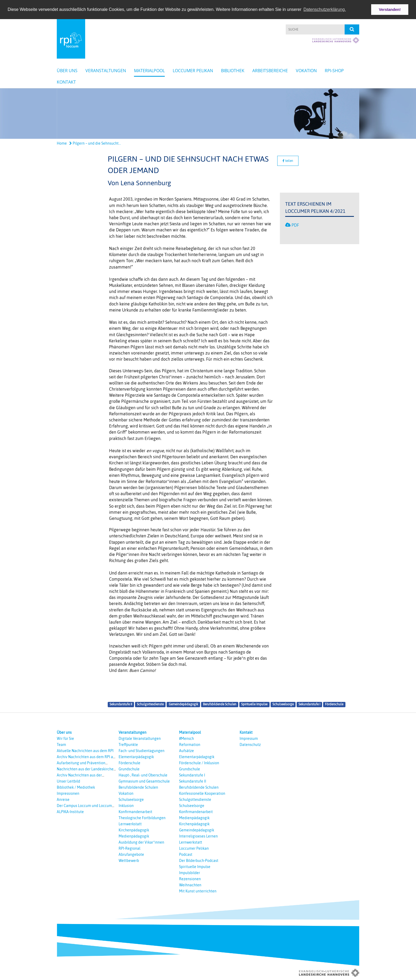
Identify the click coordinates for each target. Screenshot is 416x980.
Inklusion (126, 805)
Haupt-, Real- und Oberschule (143, 775)
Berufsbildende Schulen (220, 704)
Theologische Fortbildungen (142, 818)
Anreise (63, 799)
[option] (208, 114)
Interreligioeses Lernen (198, 836)
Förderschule (334, 704)
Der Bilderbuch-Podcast (199, 860)
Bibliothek (233, 71)
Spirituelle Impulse (254, 704)
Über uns (67, 71)
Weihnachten (190, 885)
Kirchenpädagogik (134, 830)
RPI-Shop (334, 71)
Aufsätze (187, 750)
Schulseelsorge (283, 704)
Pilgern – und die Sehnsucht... (95, 143)
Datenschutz (250, 744)
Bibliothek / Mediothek (76, 787)
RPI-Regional (129, 848)
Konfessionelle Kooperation (202, 793)
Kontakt (66, 82)
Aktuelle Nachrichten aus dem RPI (85, 750)
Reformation (190, 744)
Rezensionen (190, 879)
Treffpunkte (128, 744)
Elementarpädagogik (136, 757)
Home (62, 143)
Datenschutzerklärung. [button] (325, 9)
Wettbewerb (129, 860)
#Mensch (187, 738)
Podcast (186, 854)
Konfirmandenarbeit (135, 811)
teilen (288, 161)
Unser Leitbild (68, 781)
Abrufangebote (131, 854)
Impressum (249, 738)
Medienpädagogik (134, 836)
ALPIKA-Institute (70, 811)
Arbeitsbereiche (270, 71)
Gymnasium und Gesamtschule (144, 781)
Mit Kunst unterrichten (198, 891)
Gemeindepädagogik (183, 704)
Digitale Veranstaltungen (140, 738)
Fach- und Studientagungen (142, 750)
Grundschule (129, 769)
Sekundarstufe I (309, 704)
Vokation (306, 71)
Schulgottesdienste (150, 704)
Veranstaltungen (106, 71)
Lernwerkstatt (130, 824)
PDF (295, 225)
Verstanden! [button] (390, 10)
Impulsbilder (190, 873)
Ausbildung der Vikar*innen (141, 842)
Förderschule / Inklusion (199, 763)
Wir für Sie (65, 738)
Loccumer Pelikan (193, 71)
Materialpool (149, 71)
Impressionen (68, 793)
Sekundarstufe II (121, 704)
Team (61, 744)
